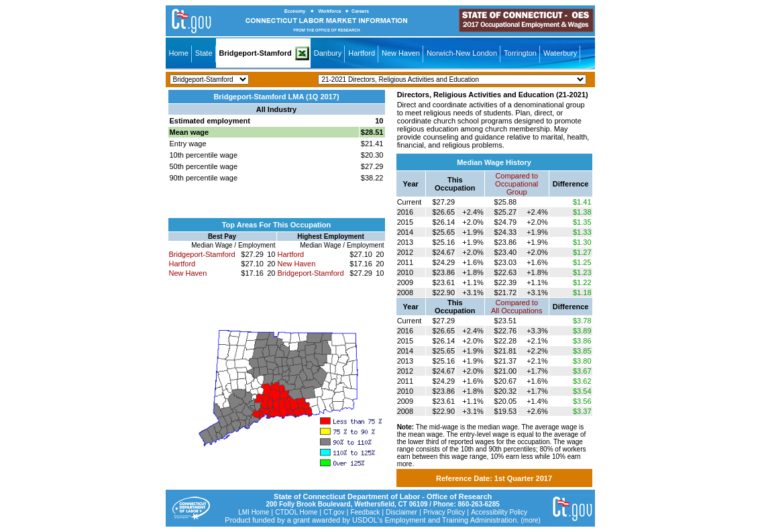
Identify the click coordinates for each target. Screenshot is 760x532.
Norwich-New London (462, 53)
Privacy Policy (444, 512)
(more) (530, 520)
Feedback (365, 512)
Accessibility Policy (499, 512)
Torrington (520, 53)
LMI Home (254, 512)
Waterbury (560, 53)
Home (179, 53)
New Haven (401, 53)
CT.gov (334, 512)
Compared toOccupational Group (517, 184)
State (204, 53)
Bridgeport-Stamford (256, 53)
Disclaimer (401, 512)
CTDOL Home (296, 512)
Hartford (362, 53)
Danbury (328, 53)
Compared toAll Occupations (517, 307)
